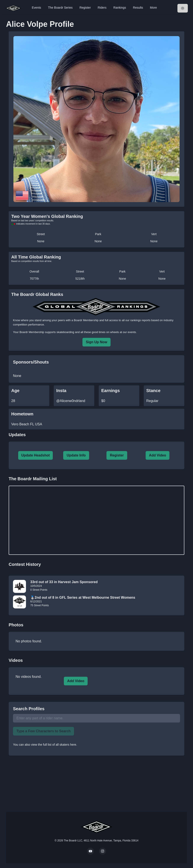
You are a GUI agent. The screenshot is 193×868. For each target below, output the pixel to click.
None (41, 241)
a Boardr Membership (85, 320)
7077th (34, 279)
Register (85, 8)
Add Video (158, 455)
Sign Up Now (97, 342)
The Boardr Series (60, 8)
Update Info (76, 455)
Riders (102, 8)
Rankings (120, 8)
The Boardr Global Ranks (37, 294)
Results (138, 8)
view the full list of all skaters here (54, 745)
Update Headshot (35, 455)
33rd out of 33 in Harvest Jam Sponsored (64, 582)
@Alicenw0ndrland (71, 401)
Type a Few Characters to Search (43, 731)
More (153, 8)
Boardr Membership (32, 332)
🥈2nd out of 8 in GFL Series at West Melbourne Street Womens (83, 598)
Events (36, 8)
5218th (80, 279)
